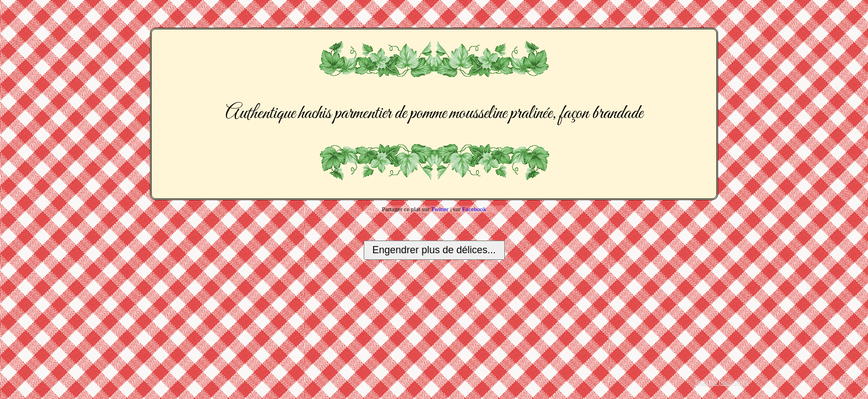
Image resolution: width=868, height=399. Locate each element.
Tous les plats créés (721, 382)
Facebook (474, 209)
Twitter (440, 209)
